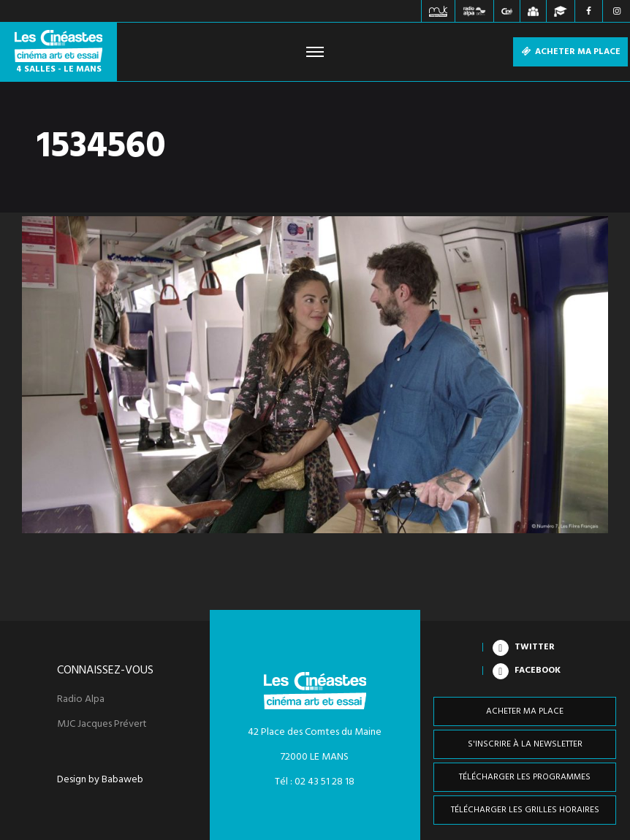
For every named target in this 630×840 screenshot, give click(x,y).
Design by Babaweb (100, 780)
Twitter (535, 647)
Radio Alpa (81, 700)
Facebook (538, 671)
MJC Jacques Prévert (102, 725)
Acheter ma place (570, 52)
